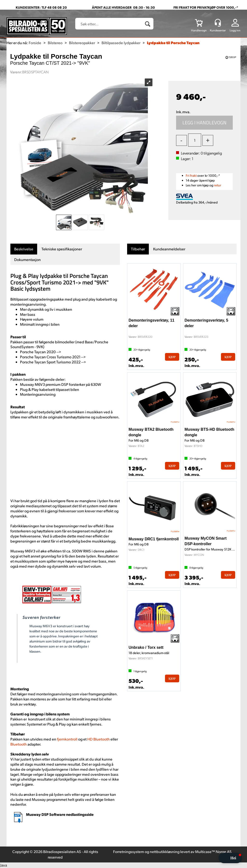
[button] (230, 858)
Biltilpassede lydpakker (121, 43)
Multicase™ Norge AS (213, 851)
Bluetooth (19, 744)
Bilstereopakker (82, 43)
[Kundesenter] (218, 23)
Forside (35, 43)
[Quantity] (195, 140)
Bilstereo (55, 43)
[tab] (24, 249)
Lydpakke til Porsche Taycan (173, 43)
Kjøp (205, 123)
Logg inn (235, 30)
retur (218, 185)
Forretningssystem (129, 851)
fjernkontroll (68, 739)
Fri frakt (191, 175)
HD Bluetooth (99, 739)
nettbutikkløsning (165, 851)
